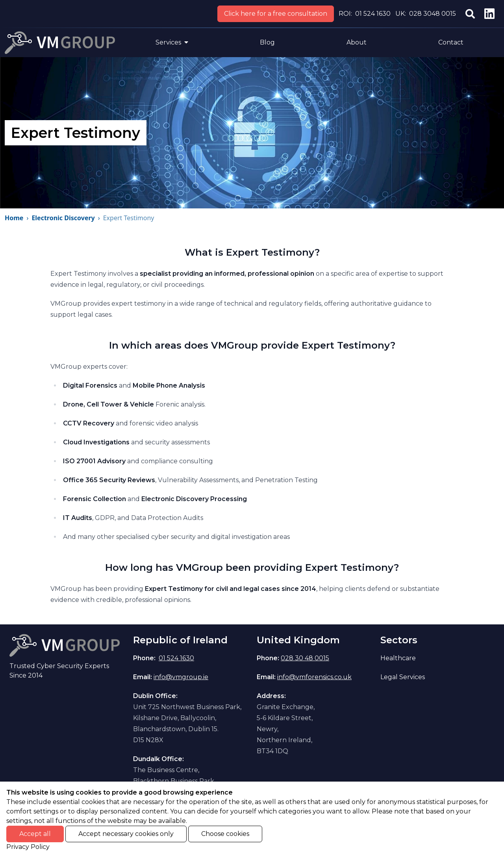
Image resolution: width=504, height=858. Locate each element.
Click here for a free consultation (276, 14)
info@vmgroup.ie (181, 677)
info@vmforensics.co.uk (314, 677)
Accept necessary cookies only (126, 834)
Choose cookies (225, 834)
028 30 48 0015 (305, 658)
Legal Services (403, 677)
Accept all (35, 834)
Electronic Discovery (63, 218)
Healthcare (398, 658)
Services (172, 42)
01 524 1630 (373, 14)
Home (14, 218)
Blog (267, 42)
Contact (451, 42)
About (357, 42)
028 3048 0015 (433, 14)
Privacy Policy (28, 847)
